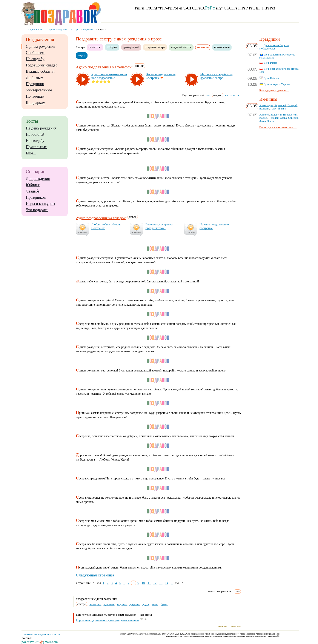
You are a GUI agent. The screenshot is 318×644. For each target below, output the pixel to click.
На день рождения (41, 128)
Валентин (276, 115)
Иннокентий (290, 115)
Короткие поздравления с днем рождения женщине (108, 620)
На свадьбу (35, 59)
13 (161, 583)
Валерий (292, 105)
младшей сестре (181, 47)
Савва (283, 118)
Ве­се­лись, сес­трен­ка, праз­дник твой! (159, 226)
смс (208, 95)
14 (167, 583)
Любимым (35, 78)
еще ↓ (82, 55)
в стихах (230, 95)
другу (146, 604)
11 (149, 583)
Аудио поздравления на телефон (104, 67)
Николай (274, 118)
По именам (35, 96)
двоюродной (131, 47)
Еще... (31, 153)
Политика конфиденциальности (41, 634)
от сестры (95, 47)
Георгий (275, 109)
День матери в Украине (277, 84)
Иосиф (263, 118)
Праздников (36, 197)
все (239, 95)
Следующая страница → (98, 575)
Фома (263, 121)
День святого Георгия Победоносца (274, 47)
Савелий (293, 118)
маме (155, 604)
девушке (135, 604)
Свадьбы (33, 191)
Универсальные (39, 90)
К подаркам (36, 103)
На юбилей (35, 134)
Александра (266, 105)
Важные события (40, 71)
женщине (95, 604)
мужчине (109, 604)
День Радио (270, 63)
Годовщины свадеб (42, 65)
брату (164, 604)
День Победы (271, 78)
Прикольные (36, 147)
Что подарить (37, 210)
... (172, 583)
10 (143, 583)
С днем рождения (41, 46)
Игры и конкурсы (40, 204)
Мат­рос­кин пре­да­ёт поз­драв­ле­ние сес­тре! (216, 76)
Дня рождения (38, 179)
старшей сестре (155, 47)
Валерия (264, 109)
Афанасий (280, 105)
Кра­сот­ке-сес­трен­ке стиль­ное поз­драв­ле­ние (109, 76)
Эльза (270, 121)
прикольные (222, 47)
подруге (122, 604)
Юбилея (33, 185)
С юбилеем (35, 53)
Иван (284, 109)
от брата (112, 47)
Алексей (264, 115)
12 (155, 583)
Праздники (35, 84)
